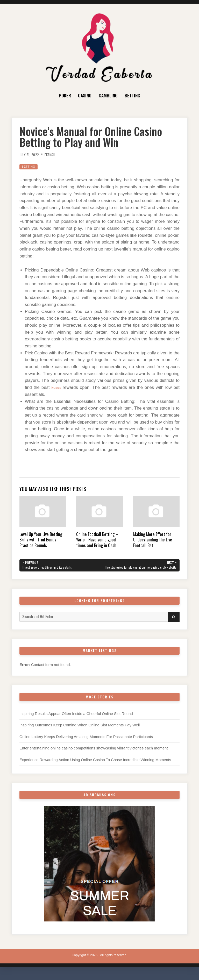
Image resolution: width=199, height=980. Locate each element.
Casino (85, 95)
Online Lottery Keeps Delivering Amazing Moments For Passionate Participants (86, 741)
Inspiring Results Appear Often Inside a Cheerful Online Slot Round (76, 718)
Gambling (108, 95)
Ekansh (55, 154)
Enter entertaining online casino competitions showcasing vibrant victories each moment (94, 753)
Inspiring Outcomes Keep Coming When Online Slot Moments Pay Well (80, 730)
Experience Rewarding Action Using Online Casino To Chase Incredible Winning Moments (95, 764)
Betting (132, 95)
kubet (57, 387)
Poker (65, 95)
